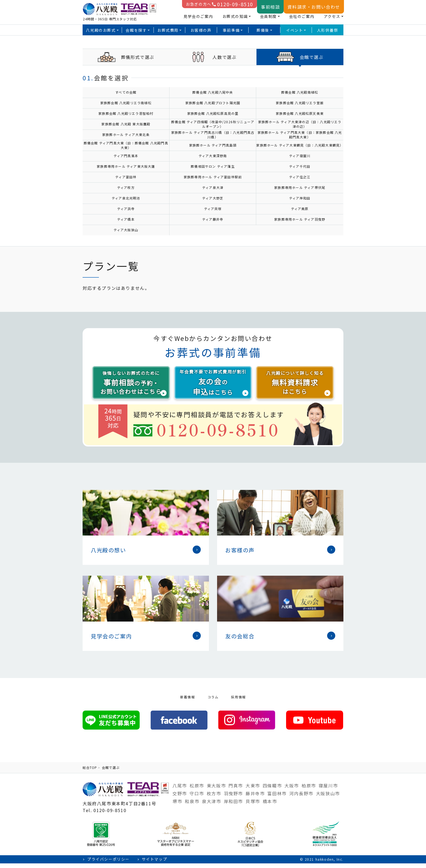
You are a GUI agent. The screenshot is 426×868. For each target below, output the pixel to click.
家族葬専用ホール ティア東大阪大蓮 (126, 166)
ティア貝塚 (213, 209)
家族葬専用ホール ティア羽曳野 (300, 219)
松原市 (197, 790)
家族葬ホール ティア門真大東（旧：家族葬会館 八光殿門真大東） (300, 135)
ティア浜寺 (126, 209)
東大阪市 (216, 790)
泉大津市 (211, 806)
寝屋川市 (328, 790)
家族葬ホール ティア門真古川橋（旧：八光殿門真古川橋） (213, 135)
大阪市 (292, 790)
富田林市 (277, 798)
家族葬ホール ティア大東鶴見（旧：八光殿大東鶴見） (300, 145)
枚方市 (214, 798)
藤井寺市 (255, 798)
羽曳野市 (233, 798)
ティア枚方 (126, 187)
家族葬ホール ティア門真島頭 (213, 145)
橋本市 (270, 806)
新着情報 (187, 701)
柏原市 (309, 790)
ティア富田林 (126, 177)
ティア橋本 (126, 219)
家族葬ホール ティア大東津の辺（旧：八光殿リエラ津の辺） (300, 124)
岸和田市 (233, 806)
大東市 (253, 790)
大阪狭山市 (328, 798)
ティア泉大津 (213, 187)
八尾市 (180, 790)
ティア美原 (300, 209)
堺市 (177, 806)
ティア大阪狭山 (126, 230)
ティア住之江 (300, 177)
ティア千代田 (300, 166)
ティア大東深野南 (213, 156)
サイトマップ (155, 864)
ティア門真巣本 (126, 156)
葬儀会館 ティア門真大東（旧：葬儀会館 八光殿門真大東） (126, 145)
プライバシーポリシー (108, 864)
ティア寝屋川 (300, 156)
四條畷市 (272, 790)
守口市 (197, 798)
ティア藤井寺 (213, 219)
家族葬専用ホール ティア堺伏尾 (300, 187)
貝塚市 (253, 806)
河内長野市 (301, 798)
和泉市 (192, 806)
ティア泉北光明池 (126, 198)
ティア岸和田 (300, 198)
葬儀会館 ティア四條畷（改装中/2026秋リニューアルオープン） (213, 124)
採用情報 (238, 701)
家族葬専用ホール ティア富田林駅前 (213, 177)
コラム (213, 701)
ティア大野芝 (213, 198)
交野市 (180, 798)
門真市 (236, 790)
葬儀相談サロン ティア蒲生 (213, 166)
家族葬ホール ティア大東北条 (126, 134)
